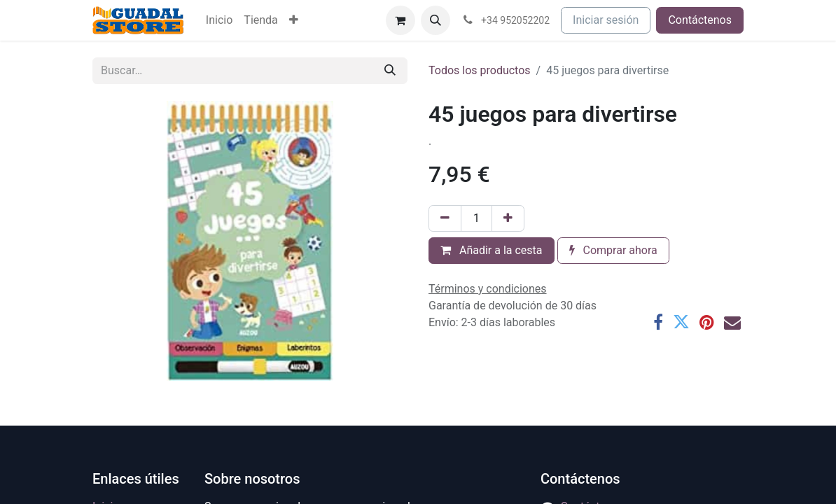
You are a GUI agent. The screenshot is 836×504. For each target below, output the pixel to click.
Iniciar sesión (606, 20)
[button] (436, 20)
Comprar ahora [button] (613, 250)
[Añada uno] (508, 218)
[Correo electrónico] (732, 322)
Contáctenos (700, 20)
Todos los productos (480, 70)
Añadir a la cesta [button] (492, 250)
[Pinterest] (707, 322)
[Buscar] (390, 71)
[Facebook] (658, 322)
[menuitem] (219, 20)
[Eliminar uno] (445, 218)
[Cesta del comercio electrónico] (400, 20)
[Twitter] (681, 322)
